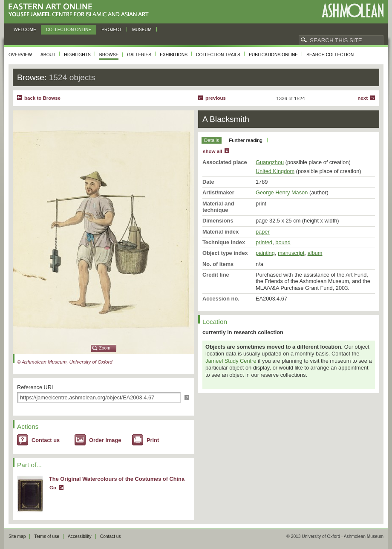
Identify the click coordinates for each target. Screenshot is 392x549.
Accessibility (80, 536)
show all (212, 151)
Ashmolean (353, 10)
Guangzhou (270, 162)
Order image (105, 440)
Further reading (246, 140)
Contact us (46, 440)
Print (153, 440)
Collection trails (218, 55)
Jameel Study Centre (231, 361)
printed (264, 242)
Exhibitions (174, 55)
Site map (17, 536)
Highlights (77, 55)
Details (212, 140)
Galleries (139, 55)
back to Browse (42, 98)
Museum (142, 30)
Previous (216, 98)
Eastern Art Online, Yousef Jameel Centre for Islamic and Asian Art (81, 10)
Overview (20, 55)
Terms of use (47, 536)
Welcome (25, 30)
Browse (109, 55)
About (48, 55)
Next (363, 98)
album (315, 253)
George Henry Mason (282, 192)
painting (265, 253)
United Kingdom (275, 171)
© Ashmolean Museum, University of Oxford (65, 362)
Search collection (330, 55)
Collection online (69, 30)
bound (283, 242)
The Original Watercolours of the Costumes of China (117, 479)
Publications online (273, 55)
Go (53, 488)
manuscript (291, 253)
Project (112, 30)
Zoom (105, 348)
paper (263, 232)
